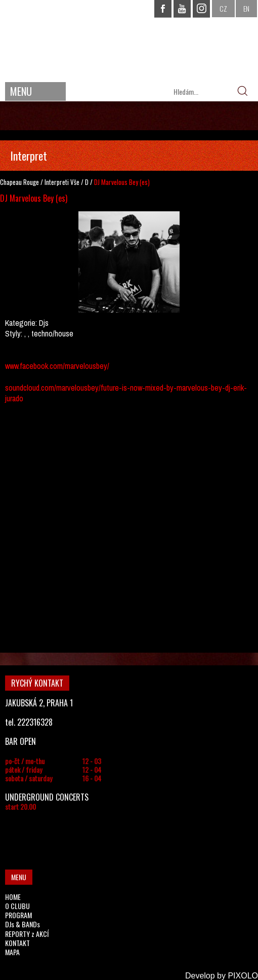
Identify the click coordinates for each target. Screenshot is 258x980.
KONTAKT (17, 943)
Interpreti (57, 182)
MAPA (12, 952)
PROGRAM (18, 915)
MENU (21, 91)
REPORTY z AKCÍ (27, 934)
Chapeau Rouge (19, 182)
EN (246, 8)
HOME (13, 897)
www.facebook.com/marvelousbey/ (57, 366)
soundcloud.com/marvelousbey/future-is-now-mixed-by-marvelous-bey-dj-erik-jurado (126, 393)
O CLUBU (17, 906)
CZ (223, 8)
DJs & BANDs (23, 924)
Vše (75, 182)
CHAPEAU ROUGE (129, 40)
